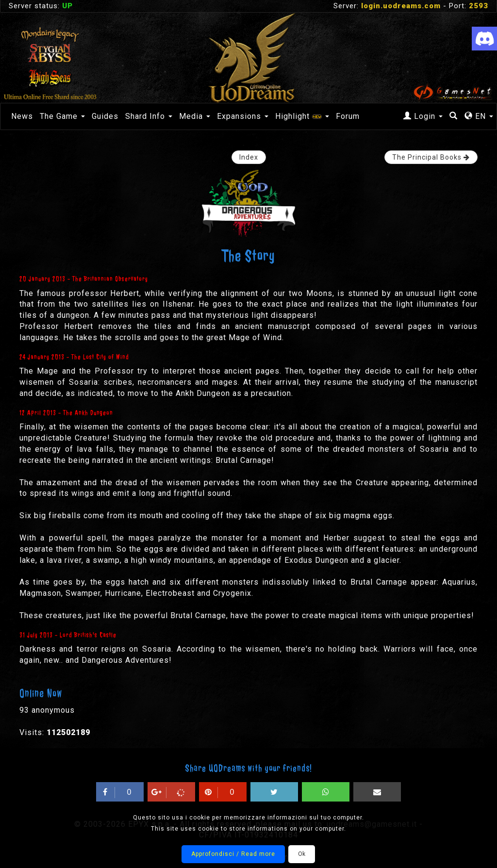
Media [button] (195, 116)
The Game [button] (62, 116)
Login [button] (423, 116)
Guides (105, 116)
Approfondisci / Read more (233, 854)
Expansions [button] (243, 116)
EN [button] (479, 116)
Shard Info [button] (149, 116)
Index (249, 157)
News (22, 116)
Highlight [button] (302, 116)
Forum (348, 116)
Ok (302, 854)
